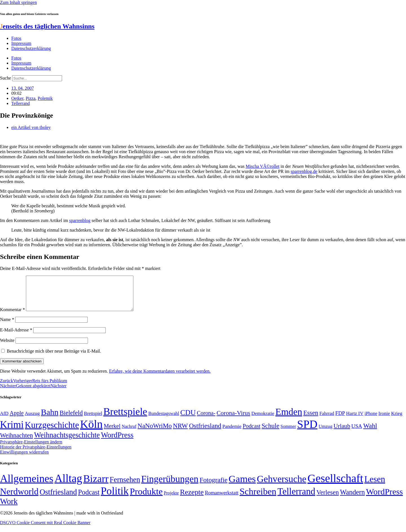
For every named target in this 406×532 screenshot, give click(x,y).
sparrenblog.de (304, 171)
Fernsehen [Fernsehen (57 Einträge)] (125, 486)
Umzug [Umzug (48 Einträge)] (326, 433)
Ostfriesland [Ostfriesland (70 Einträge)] (58, 499)
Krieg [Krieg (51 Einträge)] (397, 420)
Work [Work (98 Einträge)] (9, 508)
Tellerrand (21, 103)
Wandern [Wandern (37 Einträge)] (352, 499)
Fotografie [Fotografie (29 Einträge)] (214, 487)
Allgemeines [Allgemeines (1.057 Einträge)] (27, 485)
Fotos (16, 38)
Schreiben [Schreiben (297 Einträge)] (258, 498)
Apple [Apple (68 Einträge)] (17, 420)
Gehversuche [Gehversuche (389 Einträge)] (282, 486)
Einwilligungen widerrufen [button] (24, 459)
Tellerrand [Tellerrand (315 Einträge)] (296, 498)
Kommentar (12, 316)
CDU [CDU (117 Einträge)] (188, 419)
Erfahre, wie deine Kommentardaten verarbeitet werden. (160, 378)
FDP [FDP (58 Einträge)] (340, 420)
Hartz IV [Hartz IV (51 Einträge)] (355, 420)
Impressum (21, 43)
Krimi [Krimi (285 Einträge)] (12, 431)
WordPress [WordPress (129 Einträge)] (117, 442)
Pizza (31, 98)
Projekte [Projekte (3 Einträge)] (171, 500)
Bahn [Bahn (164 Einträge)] (50, 419)
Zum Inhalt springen (18, 2)
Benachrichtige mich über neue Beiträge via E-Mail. (54, 358)
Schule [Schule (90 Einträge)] (271, 432)
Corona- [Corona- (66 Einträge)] (206, 420)
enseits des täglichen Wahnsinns (47, 26)
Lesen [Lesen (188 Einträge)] (375, 486)
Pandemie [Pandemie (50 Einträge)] (232, 433)
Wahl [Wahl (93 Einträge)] (370, 432)
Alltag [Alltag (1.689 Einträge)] (68, 485)
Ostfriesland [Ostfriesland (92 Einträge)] (205, 432)
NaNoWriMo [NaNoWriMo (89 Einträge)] (155, 433)
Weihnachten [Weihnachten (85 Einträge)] (16, 442)
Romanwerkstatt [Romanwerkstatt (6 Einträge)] (221, 500)
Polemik (45, 98)
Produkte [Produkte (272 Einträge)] (146, 498)
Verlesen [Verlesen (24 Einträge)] (327, 499)
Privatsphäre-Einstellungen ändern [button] (31, 449)
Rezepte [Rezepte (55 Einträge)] (192, 499)
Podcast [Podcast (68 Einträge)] (252, 433)
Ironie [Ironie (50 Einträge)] (384, 420)
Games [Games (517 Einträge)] (242, 486)
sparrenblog (80, 220)
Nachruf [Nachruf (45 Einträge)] (129, 433)
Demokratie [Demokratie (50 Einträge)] (263, 420)
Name (7, 326)
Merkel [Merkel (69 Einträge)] (112, 433)
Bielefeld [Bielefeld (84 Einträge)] (71, 420)
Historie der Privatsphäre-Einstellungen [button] (36, 454)
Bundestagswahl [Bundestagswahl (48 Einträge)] (164, 420)
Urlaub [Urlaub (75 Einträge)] (342, 433)
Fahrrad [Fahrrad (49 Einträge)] (327, 420)
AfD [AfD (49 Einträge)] (4, 420)
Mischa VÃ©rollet (262, 166)
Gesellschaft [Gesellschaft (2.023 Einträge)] (336, 485)
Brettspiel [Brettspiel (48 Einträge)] (93, 420)
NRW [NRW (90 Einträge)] (180, 432)
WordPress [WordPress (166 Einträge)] (384, 498)
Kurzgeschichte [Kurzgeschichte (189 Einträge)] (52, 432)
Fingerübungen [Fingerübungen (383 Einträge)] (170, 486)
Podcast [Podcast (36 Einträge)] (89, 499)
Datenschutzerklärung (31, 48)
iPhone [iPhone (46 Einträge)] (371, 420)
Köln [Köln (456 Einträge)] (91, 431)
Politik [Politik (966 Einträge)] (115, 498)
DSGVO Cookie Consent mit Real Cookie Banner (45, 529)
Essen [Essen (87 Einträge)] (311, 420)
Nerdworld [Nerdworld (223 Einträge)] (19, 498)
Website (7, 347)
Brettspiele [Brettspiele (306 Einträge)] (125, 418)
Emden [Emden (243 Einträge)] (289, 418)
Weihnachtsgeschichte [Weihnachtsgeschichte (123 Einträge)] (67, 442)
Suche (5, 78)
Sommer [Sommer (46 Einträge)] (288, 433)
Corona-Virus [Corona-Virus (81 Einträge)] (233, 420)
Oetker (17, 98)
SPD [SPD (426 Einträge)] (307, 431)
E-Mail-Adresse (16, 337)
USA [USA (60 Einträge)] (357, 433)
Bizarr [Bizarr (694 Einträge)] (96, 485)
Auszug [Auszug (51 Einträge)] (32, 420)
